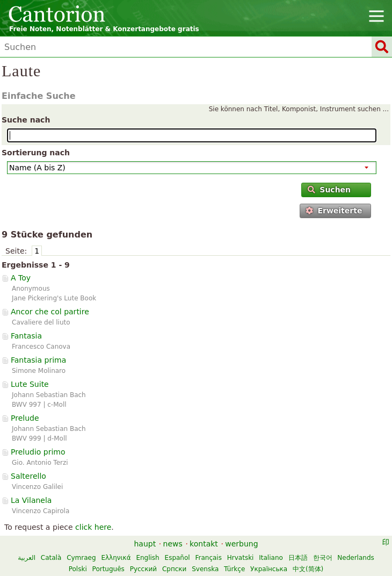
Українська (269, 569)
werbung (241, 544)
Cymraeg (81, 558)
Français (208, 558)
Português (108, 569)
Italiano (271, 558)
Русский (143, 569)
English (147, 558)
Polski (78, 569)
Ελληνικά (116, 558)
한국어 (323, 558)
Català (51, 558)
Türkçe (234, 569)
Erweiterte (334, 211)
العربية (27, 558)
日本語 (298, 558)
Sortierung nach (36, 153)
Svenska (205, 569)
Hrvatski (241, 558)
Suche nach (26, 120)
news (173, 544)
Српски (175, 569)
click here (93, 527)
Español (177, 558)
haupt (145, 544)
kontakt (204, 544)
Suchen (329, 190)
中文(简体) (308, 569)
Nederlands (355, 558)
